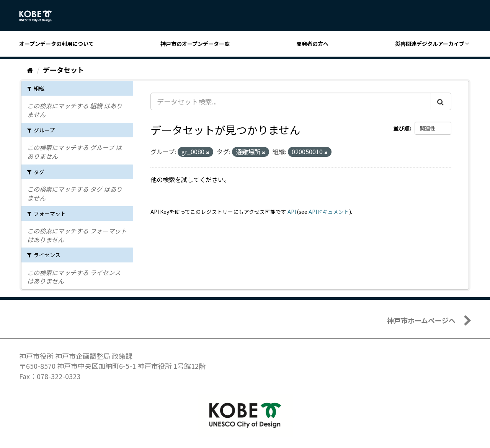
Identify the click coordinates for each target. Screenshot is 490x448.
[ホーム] (30, 70)
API (292, 212)
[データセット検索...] (291, 101)
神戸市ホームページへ (421, 320)
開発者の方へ (312, 44)
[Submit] (441, 101)
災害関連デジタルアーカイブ (430, 44)
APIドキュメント (329, 212)
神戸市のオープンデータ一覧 (195, 44)
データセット (64, 70)
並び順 (402, 128)
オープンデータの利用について (56, 44)
